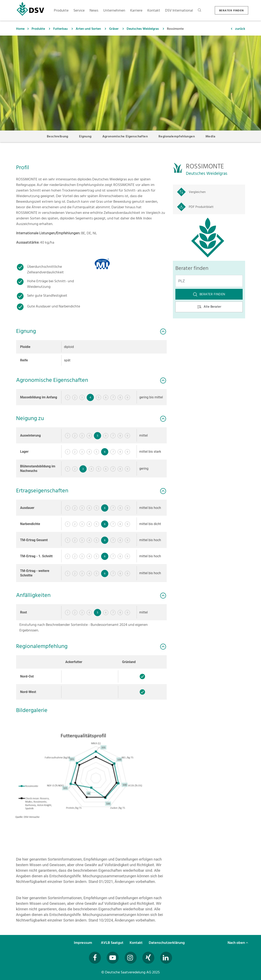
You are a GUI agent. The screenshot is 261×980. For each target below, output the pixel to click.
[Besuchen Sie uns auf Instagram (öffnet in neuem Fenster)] (131, 958)
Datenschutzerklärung (167, 943)
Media (210, 136)
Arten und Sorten (88, 29)
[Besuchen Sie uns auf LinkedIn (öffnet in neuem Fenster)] (166, 958)
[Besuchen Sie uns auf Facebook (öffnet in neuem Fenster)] (95, 958)
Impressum (83, 943)
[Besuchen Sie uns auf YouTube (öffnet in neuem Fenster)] (113, 958)
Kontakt (136, 943)
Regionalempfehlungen (177, 136)
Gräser (114, 29)
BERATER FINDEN (231, 10)
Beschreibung (58, 136)
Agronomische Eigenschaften (125, 136)
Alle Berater (209, 307)
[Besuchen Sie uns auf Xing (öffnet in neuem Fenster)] (148, 958)
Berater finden (209, 294)
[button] (91, 774)
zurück (240, 29)
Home (20, 29)
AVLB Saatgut (113, 943)
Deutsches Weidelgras (143, 29)
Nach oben (238, 943)
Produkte (38, 29)
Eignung (85, 136)
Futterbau (60, 29)
